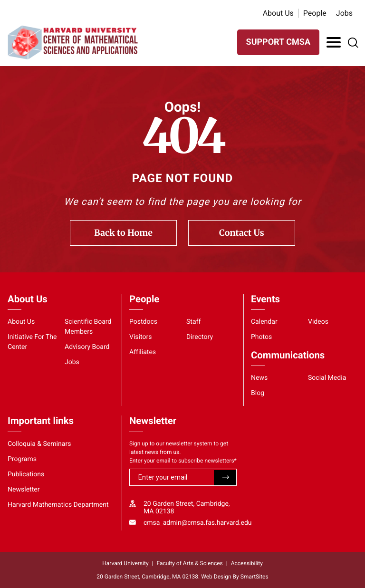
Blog (258, 393)
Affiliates (143, 352)
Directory (200, 337)
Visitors (141, 337)
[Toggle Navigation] (334, 42)
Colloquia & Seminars (39, 444)
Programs (22, 459)
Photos (261, 337)
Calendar (264, 322)
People (315, 13)
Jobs (344, 13)
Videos (318, 322)
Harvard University (125, 563)
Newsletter (24, 490)
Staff (193, 322)
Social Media (327, 378)
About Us (278, 13)
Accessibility (247, 563)
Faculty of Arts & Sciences (190, 563)
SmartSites (255, 577)
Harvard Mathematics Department (58, 505)
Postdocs (143, 322)
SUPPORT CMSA (278, 42)
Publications (26, 474)
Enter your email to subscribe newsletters (183, 461)
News (259, 378)
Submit (225, 478)
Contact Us (242, 233)
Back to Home (123, 233)
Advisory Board (87, 347)
